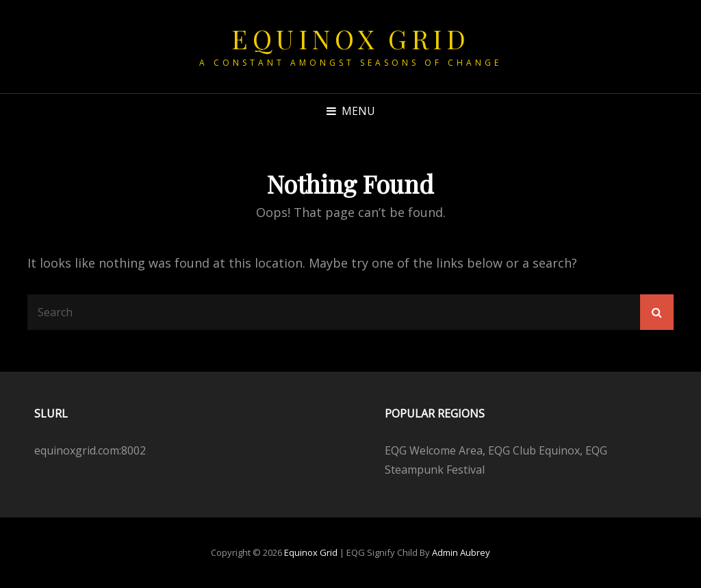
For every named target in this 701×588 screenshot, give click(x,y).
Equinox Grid (350, 39)
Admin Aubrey (461, 552)
